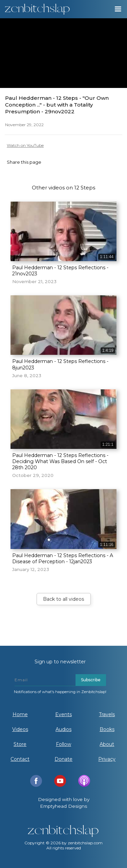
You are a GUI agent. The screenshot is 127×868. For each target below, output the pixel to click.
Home (20, 714)
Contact (20, 759)
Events (63, 714)
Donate (63, 759)
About (107, 744)
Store (20, 744)
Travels (107, 714)
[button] (118, 9)
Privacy (107, 759)
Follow (63, 744)
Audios (63, 729)
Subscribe (91, 680)
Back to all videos (63, 599)
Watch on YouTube (25, 145)
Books (107, 729)
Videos (20, 729)
